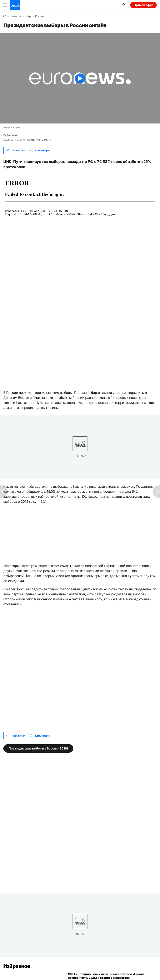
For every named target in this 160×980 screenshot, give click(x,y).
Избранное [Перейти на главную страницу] (17, 966)
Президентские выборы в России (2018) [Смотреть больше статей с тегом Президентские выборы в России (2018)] (38, 748)
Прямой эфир (143, 5)
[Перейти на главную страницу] (15, 5)
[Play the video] (80, 78)
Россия (40, 16)
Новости (16, 16)
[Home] (5, 16)
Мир (28, 16)
